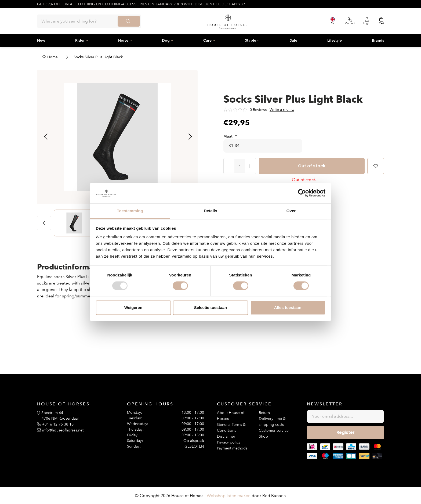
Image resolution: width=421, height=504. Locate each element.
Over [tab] (291, 211)
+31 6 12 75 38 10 (58, 424)
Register (346, 432)
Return (264, 413)
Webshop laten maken (229, 496)
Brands (378, 40)
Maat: (230, 136)
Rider (80, 40)
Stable (251, 40)
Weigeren (133, 307)
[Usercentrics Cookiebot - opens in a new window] (302, 193)
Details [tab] (210, 211)
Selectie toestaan (211, 307)
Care (207, 40)
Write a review (282, 110)
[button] (46, 137)
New (41, 40)
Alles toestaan (288, 307)
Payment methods (232, 448)
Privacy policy (229, 442)
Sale (293, 40)
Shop (263, 436)
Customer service (274, 431)
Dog (166, 40)
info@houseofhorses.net (63, 430)
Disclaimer (226, 436)
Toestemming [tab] (130, 211)
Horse (123, 40)
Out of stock (312, 166)
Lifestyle (335, 40)
